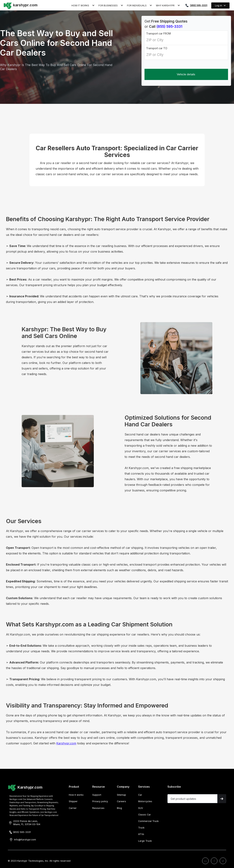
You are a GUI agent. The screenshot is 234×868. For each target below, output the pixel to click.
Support (97, 795)
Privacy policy (100, 801)
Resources (98, 808)
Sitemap (121, 795)
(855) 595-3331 (199, 5)
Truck (141, 828)
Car (140, 795)
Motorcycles (145, 801)
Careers (121, 801)
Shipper (73, 801)
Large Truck (145, 841)
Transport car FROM (158, 34)
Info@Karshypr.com (25, 840)
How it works (76, 795)
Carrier (73, 808)
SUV (141, 808)
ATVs (141, 834)
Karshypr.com (66, 743)
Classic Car (145, 815)
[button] (83, 5)
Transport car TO (157, 48)
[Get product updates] (192, 799)
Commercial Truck (148, 821)
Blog (119, 808)
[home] (20, 5)
